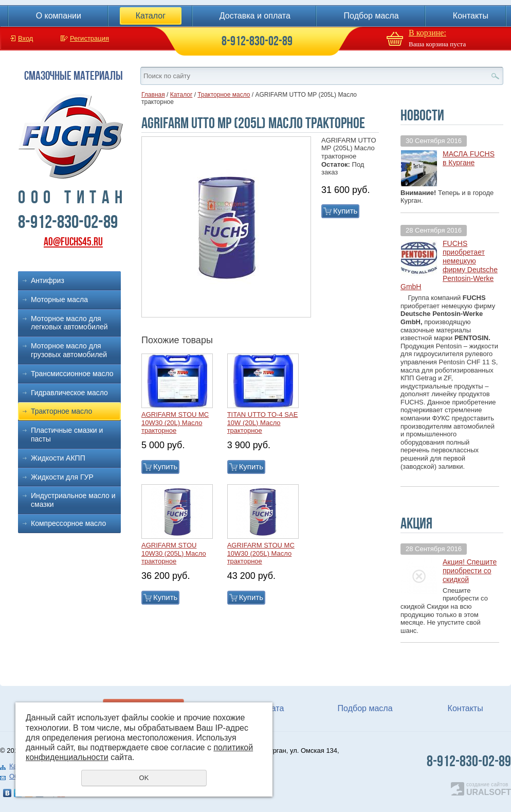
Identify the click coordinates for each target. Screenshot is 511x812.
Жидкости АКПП (58, 458)
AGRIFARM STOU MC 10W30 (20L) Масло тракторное (175, 422)
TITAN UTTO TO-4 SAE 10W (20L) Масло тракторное (263, 422)
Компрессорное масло (68, 523)
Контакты (471, 16)
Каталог (151, 16)
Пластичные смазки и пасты (67, 435)
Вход (25, 38)
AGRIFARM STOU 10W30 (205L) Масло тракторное (174, 553)
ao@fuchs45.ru (73, 242)
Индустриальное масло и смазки (73, 500)
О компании (59, 16)
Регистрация (89, 38)
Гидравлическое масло (69, 393)
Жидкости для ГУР (62, 477)
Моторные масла (59, 299)
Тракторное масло (61, 411)
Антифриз (48, 280)
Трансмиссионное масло (72, 374)
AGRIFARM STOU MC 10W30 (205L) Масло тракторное (261, 553)
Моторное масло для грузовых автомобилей (69, 350)
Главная (153, 95)
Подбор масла (371, 16)
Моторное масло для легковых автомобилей (69, 323)
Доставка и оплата (255, 16)
